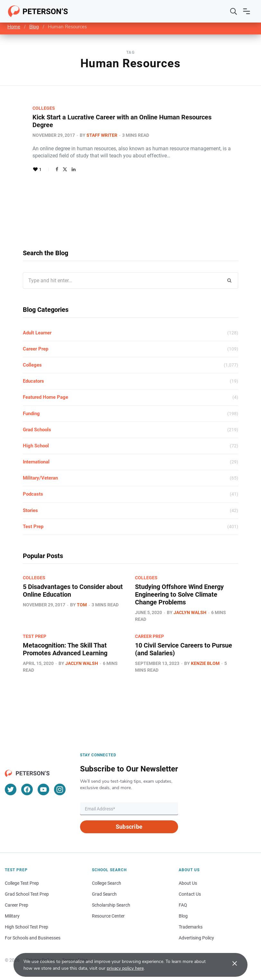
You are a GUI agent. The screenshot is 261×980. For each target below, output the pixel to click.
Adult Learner (37, 333)
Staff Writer (102, 135)
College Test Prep (22, 883)
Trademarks (191, 927)
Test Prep (33, 527)
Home (14, 27)
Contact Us (190, 894)
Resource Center (108, 916)
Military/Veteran (40, 478)
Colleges (44, 108)
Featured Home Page (45, 397)
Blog (34, 27)
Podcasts (33, 494)
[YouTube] (43, 789)
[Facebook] (27, 789)
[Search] (234, 11)
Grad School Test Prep (27, 894)
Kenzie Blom (205, 663)
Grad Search (104, 894)
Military (12, 916)
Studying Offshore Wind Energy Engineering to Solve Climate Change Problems (179, 594)
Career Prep (36, 349)
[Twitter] (11, 789)
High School (36, 446)
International (36, 462)
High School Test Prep (27, 927)
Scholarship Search (111, 905)
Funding (31, 414)
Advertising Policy (196, 938)
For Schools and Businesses (33, 938)
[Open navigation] (247, 11)
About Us (188, 883)
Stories (30, 510)
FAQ (183, 905)
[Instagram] (60, 789)
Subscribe (129, 827)
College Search (107, 883)
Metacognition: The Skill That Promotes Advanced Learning (65, 649)
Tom (82, 605)
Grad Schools (37, 430)
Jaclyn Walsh (190, 612)
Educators (33, 381)
